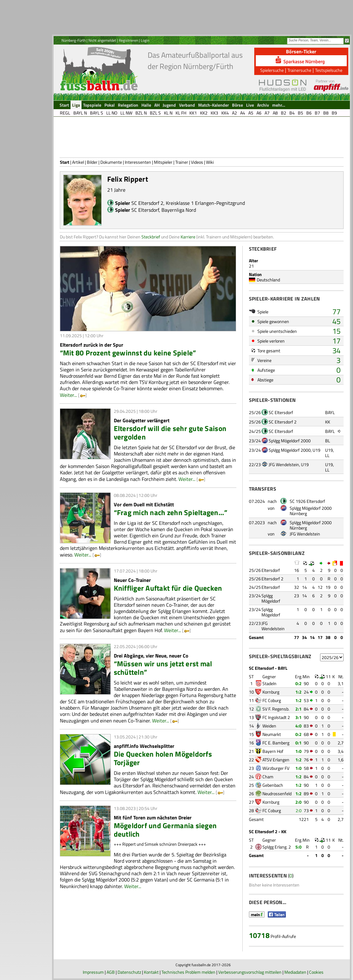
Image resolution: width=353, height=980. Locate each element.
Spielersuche (272, 70)
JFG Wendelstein (284, 464)
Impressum (93, 972)
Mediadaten (295, 972)
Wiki (210, 162)
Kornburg (271, 692)
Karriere (188, 237)
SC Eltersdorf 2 (147, 203)
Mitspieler (163, 162)
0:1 (298, 743)
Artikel (78, 162)
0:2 (298, 683)
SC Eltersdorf (145, 210)
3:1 (298, 717)
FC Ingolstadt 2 (276, 717)
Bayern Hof (273, 751)
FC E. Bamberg (276, 743)
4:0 (298, 726)
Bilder (92, 162)
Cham (268, 777)
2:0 (298, 802)
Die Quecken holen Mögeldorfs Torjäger (163, 758)
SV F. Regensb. (276, 709)
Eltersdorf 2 (272, 579)
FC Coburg (272, 700)
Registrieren (128, 40)
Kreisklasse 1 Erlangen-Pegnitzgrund (205, 203)
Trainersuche (299, 70)
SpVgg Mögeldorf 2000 (290, 441)
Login (145, 40)
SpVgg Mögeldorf (271, 598)
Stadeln (269, 683)
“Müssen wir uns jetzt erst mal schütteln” (163, 668)
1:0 (298, 751)
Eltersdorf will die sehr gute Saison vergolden (170, 433)
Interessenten (138, 162)
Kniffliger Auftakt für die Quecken (168, 588)
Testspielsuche (329, 70)
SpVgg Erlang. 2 (277, 847)
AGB (111, 972)
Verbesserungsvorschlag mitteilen (250, 972)
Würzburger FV (276, 768)
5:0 (298, 847)
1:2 (298, 692)
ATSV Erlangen (276, 760)
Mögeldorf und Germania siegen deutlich (165, 830)
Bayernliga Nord (179, 210)
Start (65, 162)
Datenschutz (129, 972)
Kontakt (151, 972)
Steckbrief (151, 237)
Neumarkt (272, 734)
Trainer (182, 162)
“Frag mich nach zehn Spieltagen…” (171, 512)
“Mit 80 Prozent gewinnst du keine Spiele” (128, 353)
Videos (197, 162)
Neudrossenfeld (277, 794)
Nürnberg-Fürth (74, 40)
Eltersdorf (271, 570)
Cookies (316, 972)
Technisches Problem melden (188, 972)
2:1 (298, 709)
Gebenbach (273, 785)
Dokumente (111, 162)
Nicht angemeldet (102, 40)
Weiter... (68, 395)
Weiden (269, 726)
